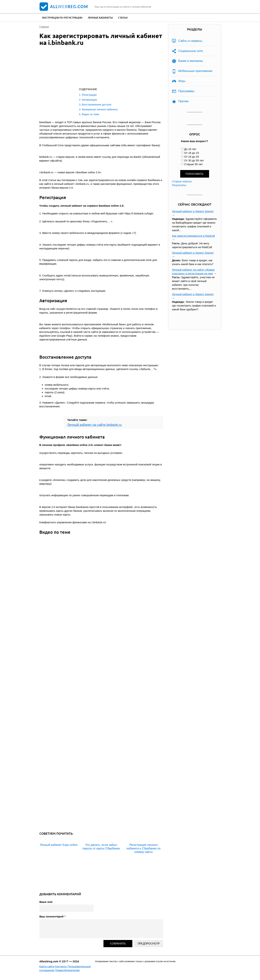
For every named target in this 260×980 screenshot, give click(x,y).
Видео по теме (90, 114)
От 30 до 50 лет (194, 160)
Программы (186, 91)
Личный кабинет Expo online (59, 845)
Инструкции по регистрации (62, 18)
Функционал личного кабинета (100, 109)
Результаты (179, 185)
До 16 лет (190, 149)
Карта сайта (47, 966)
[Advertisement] (97, 68)
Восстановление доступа (97, 105)
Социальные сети (191, 51)
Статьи (123, 18)
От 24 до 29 (192, 157)
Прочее (184, 101)
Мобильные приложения (195, 71)
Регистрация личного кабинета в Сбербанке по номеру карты (144, 848)
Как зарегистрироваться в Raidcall (193, 236)
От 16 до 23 (192, 153)
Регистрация (89, 95)
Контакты (61, 966)
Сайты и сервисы (190, 41)
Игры (182, 81)
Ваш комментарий (52, 916)
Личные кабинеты (100, 18)
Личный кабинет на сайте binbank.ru (95, 425)
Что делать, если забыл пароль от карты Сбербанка (101, 847)
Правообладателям (67, 970)
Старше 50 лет (193, 164)
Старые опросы (182, 181)
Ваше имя (46, 902)
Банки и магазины (191, 61)
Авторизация (89, 100)
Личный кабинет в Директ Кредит (193, 211)
